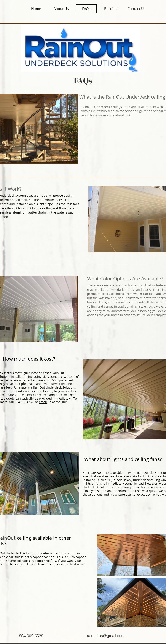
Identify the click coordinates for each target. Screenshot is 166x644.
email (43, 402)
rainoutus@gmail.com (106, 636)
